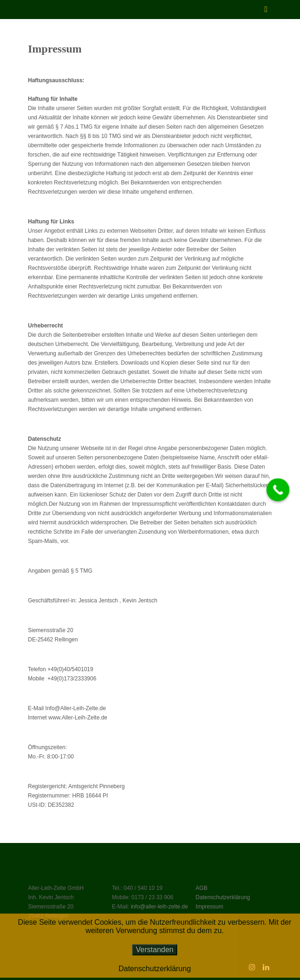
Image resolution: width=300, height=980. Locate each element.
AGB (202, 888)
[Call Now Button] (278, 490)
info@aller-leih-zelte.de (159, 907)
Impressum (210, 907)
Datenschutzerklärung (223, 897)
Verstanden (155, 950)
